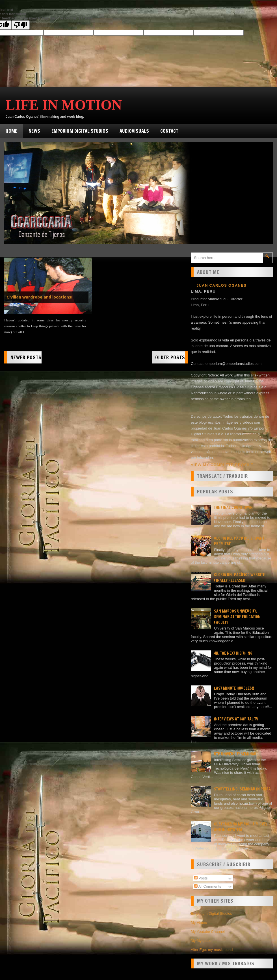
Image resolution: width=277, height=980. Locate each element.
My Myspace (201, 941)
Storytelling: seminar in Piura (242, 789)
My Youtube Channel (208, 932)
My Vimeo (199, 923)
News (34, 131)
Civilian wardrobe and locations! (39, 297)
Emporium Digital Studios (80, 131)
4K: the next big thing (233, 653)
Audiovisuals (134, 131)
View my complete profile (222, 465)
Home (11, 131)
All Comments (208, 886)
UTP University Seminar (235, 754)
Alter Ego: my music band (212, 950)
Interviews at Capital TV (236, 719)
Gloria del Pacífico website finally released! (239, 578)
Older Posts (170, 357)
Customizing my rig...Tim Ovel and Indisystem (241, 827)
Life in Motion (64, 105)
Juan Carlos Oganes (221, 285)
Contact (169, 131)
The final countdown (233, 508)
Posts (201, 878)
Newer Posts (26, 357)
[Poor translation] (21, 25)
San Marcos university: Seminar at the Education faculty (237, 617)
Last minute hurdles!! (234, 688)
